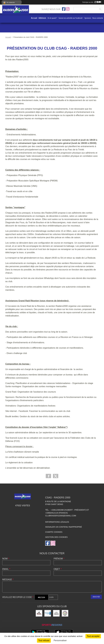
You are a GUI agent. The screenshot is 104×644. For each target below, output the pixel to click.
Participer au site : (92, 2)
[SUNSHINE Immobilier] (56, 613)
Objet (58, 569)
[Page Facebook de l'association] (64, 9)
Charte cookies (54, 532)
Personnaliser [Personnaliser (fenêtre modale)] (60, 640)
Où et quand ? (52, 18)
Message (8, 579)
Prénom (59, 559)
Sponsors (88, 18)
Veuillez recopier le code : (18, 597)
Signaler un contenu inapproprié (64, 527)
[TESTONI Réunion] (48, 613)
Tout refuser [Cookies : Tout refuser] (44, 640)
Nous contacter (98, 18)
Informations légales (57, 522)
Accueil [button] (34, 18)
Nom (6, 559)
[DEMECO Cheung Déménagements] (39, 613)
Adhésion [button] (42, 18)
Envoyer (96, 597)
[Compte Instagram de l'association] (68, 9)
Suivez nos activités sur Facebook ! (71, 18)
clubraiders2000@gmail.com (61, 516)
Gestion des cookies (56, 537)
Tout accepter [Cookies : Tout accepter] (93, 636)
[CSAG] (65, 613)
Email (6, 569)
